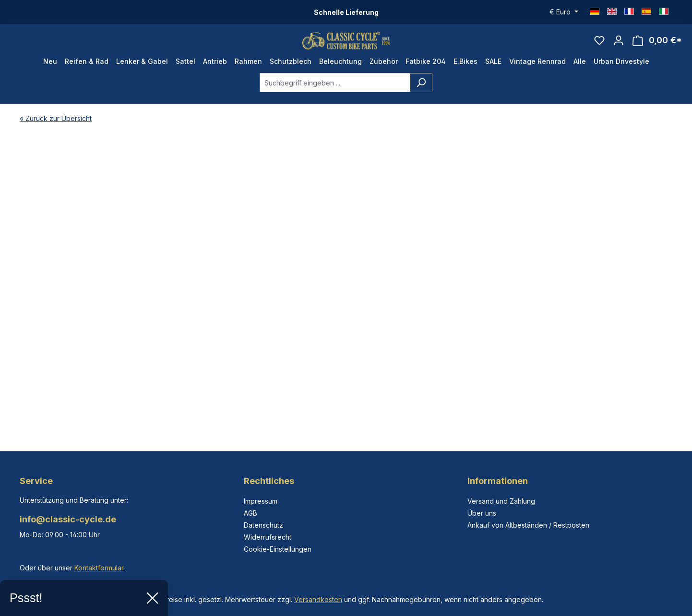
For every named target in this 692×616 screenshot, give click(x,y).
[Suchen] (421, 94)
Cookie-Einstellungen (278, 549)
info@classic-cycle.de (68, 519)
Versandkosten (318, 599)
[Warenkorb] (657, 46)
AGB (251, 513)
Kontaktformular (99, 568)
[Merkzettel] (599, 46)
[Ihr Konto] (619, 46)
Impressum (261, 501)
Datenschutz (263, 525)
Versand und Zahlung (501, 501)
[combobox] (335, 94)
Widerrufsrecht (268, 537)
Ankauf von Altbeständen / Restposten (528, 525)
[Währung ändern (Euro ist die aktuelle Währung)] (564, 12)
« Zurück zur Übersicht (56, 130)
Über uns (482, 513)
